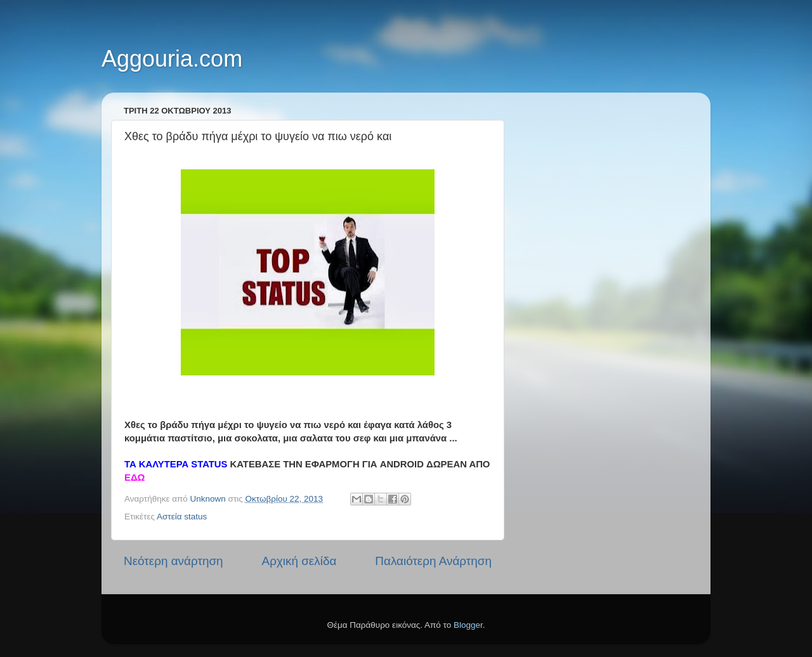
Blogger (468, 625)
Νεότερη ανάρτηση (174, 561)
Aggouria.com (172, 59)
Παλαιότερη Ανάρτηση (433, 561)
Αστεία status (182, 517)
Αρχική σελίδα (299, 561)
